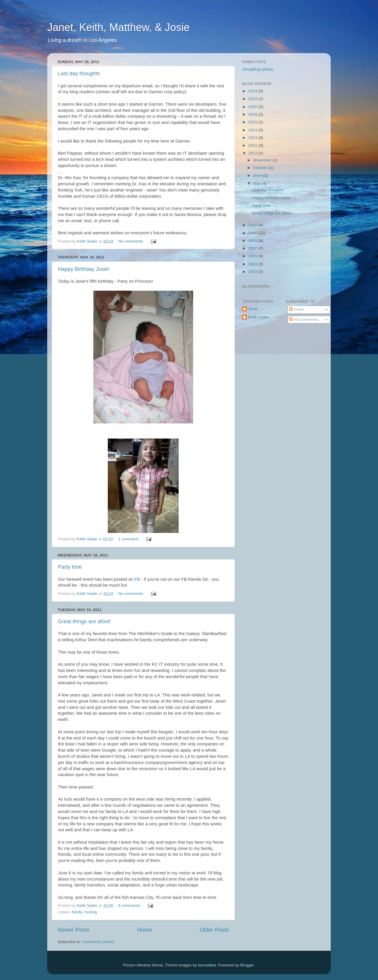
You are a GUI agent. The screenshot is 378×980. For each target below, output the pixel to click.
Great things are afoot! (84, 621)
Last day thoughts (79, 73)
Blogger (247, 965)
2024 (253, 91)
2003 (253, 272)
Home (144, 930)
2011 (253, 153)
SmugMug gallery (258, 69)
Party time (70, 567)
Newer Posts (73, 930)
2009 (253, 233)
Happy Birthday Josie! (84, 269)
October (261, 168)
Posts (296, 309)
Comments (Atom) (98, 942)
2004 (253, 264)
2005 (253, 256)
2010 (253, 225)
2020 (253, 107)
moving (91, 912)
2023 (253, 99)
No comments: (132, 241)
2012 (253, 145)
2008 (253, 241)
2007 (253, 248)
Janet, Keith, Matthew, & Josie (118, 27)
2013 (253, 138)
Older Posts (214, 930)
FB (137, 579)
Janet (253, 309)
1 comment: (129, 539)
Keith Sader (259, 317)
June (258, 175)
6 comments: (130, 905)
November (263, 160)
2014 (253, 130)
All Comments (304, 319)
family (77, 912)
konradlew (207, 965)
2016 (253, 114)
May (257, 183)
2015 (253, 122)
